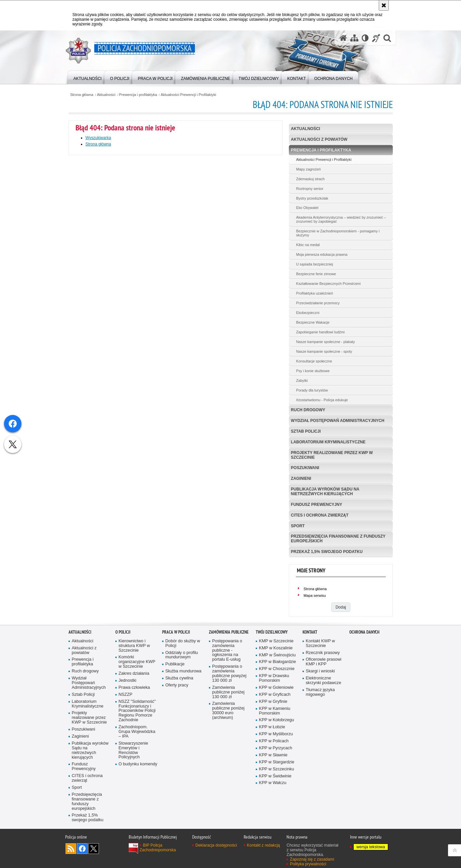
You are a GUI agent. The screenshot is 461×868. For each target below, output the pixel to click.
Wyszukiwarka (98, 138)
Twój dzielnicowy (272, 632)
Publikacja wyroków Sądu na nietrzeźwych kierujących (325, 491)
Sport (298, 526)
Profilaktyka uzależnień (315, 293)
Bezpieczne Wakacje (313, 322)
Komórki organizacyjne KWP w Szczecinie (137, 662)
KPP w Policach (274, 741)
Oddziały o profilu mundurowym (182, 655)
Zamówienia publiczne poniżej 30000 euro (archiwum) (228, 711)
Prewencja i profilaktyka (138, 95)
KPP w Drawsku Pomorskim (274, 678)
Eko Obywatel (307, 208)
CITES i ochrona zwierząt (320, 515)
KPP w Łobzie (272, 727)
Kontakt (310, 632)
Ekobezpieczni (308, 313)
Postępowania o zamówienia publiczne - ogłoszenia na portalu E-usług (227, 650)
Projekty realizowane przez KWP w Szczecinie (332, 455)
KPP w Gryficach (275, 695)
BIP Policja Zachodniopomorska (158, 848)
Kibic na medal (308, 245)
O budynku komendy (138, 764)
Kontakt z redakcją (264, 845)
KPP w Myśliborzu (276, 734)
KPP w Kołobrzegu (277, 720)
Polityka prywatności (308, 864)
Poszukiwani (305, 468)
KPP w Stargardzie (277, 762)
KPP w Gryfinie (273, 702)
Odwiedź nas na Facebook (82, 849)
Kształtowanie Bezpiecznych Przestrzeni (328, 284)
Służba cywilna (180, 678)
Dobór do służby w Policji (183, 643)
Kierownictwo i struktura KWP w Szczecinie (134, 646)
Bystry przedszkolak (312, 198)
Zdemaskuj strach (310, 179)
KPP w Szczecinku (277, 769)
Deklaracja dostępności (216, 845)
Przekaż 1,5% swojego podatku (327, 552)
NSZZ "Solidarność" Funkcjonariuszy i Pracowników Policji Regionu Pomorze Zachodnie (137, 711)
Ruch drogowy (308, 410)
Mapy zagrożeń (309, 169)
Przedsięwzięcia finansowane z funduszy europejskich (338, 538)
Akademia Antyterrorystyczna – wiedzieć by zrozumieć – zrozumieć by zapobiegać (341, 219)
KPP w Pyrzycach (276, 748)
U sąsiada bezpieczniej (315, 264)
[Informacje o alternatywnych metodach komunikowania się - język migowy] (376, 38)
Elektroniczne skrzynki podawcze (324, 681)
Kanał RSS (71, 849)
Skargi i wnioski (320, 671)
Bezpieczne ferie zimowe (316, 274)
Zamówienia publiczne (229, 632)
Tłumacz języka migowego (320, 692)
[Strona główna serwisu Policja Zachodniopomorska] (343, 38)
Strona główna (82, 95)
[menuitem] (88, 77)
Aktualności (106, 95)
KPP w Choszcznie (277, 669)
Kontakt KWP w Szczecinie (320, 643)
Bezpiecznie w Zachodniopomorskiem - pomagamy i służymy (338, 233)
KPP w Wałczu (273, 783)
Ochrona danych (364, 632)
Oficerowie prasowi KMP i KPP (324, 662)
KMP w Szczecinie (276, 641)
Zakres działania (134, 674)
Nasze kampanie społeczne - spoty (324, 351)
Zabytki (302, 381)
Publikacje (175, 664)
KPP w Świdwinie (275, 776)
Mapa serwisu (315, 595)
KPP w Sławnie (273, 755)
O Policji (123, 632)
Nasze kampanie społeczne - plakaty (326, 342)
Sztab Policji (306, 431)
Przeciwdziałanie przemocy (318, 303)
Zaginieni (301, 478)
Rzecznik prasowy (323, 653)
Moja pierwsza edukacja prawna (322, 254)
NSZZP (126, 695)
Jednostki (128, 681)
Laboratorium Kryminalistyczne (328, 442)
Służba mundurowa (184, 671)
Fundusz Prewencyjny (316, 505)
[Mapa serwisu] (354, 38)
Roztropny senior (310, 189)
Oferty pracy (177, 685)
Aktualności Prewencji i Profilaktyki (189, 95)
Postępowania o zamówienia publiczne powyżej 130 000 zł (229, 674)
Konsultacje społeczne (314, 361)
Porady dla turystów (312, 390)
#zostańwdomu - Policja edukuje (322, 400)
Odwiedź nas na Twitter (94, 849)
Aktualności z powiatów (319, 139)
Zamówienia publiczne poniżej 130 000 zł (228, 692)
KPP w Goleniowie (276, 688)
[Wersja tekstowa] (365, 38)
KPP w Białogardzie (278, 662)
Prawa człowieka (134, 688)
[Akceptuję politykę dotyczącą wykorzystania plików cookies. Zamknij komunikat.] (384, 5)
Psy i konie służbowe (313, 371)
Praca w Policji (176, 632)
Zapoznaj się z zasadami (312, 859)
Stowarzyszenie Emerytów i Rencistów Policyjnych (133, 750)
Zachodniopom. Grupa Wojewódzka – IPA (137, 732)
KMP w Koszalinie (276, 648)
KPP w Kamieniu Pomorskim (275, 711)
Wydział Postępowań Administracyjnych (338, 421)
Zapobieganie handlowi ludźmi (320, 332)
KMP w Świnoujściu (277, 655)
